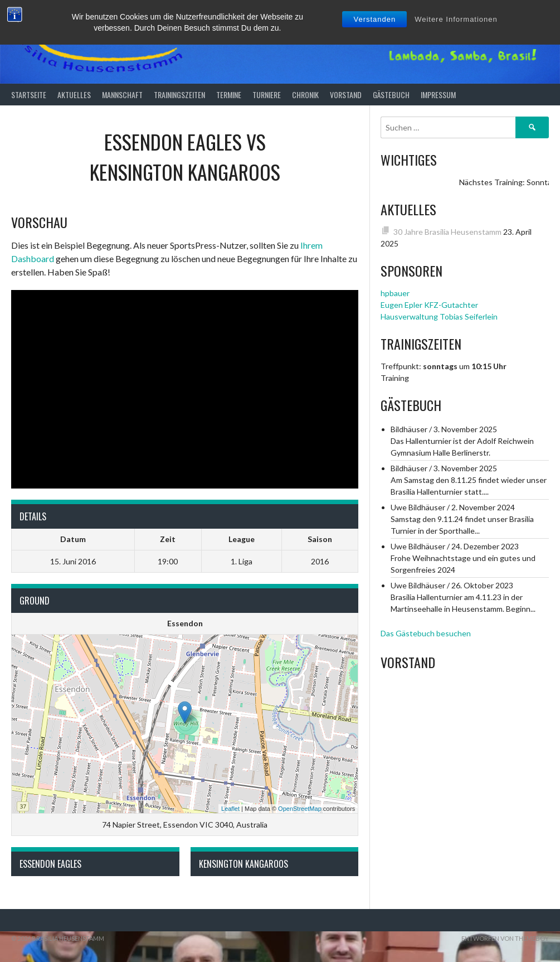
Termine (229, 95)
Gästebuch (391, 95)
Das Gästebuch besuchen (426, 633)
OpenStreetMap (300, 809)
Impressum (438, 95)
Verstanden (374, 19)
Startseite (29, 95)
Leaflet (230, 809)
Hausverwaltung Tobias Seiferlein (439, 316)
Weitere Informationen (456, 19)
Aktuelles (74, 95)
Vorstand (346, 95)
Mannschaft (122, 95)
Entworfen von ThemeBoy (505, 938)
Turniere (267, 95)
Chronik (305, 95)
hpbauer (395, 293)
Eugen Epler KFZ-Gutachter (429, 305)
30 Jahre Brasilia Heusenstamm (447, 232)
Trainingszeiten (179, 95)
